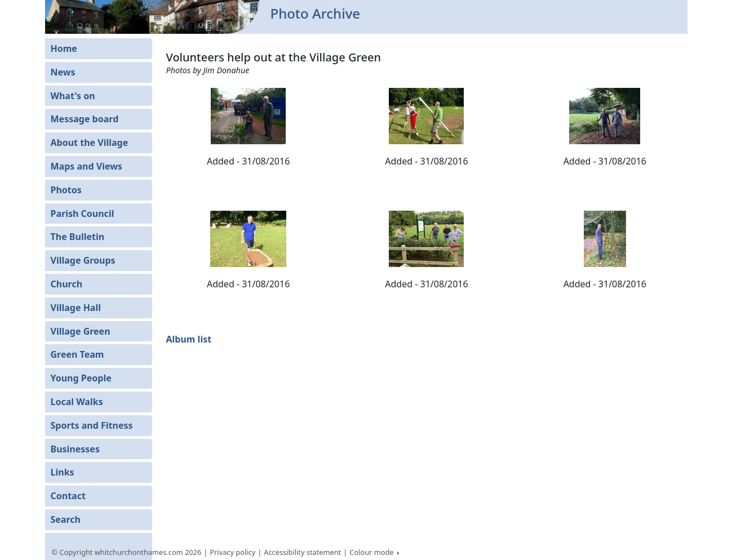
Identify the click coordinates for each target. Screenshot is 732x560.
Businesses (75, 449)
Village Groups (83, 260)
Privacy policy (232, 552)
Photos (66, 190)
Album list (189, 339)
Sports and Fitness (92, 425)
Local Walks (77, 402)
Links (63, 472)
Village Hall (76, 308)
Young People (81, 378)
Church (67, 284)
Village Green (81, 331)
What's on (73, 96)
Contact (68, 496)
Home (64, 48)
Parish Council (83, 214)
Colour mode (372, 552)
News (63, 72)
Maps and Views (86, 166)
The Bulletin (78, 237)
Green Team (77, 354)
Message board (85, 119)
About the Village (90, 143)
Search (66, 519)
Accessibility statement (302, 552)
